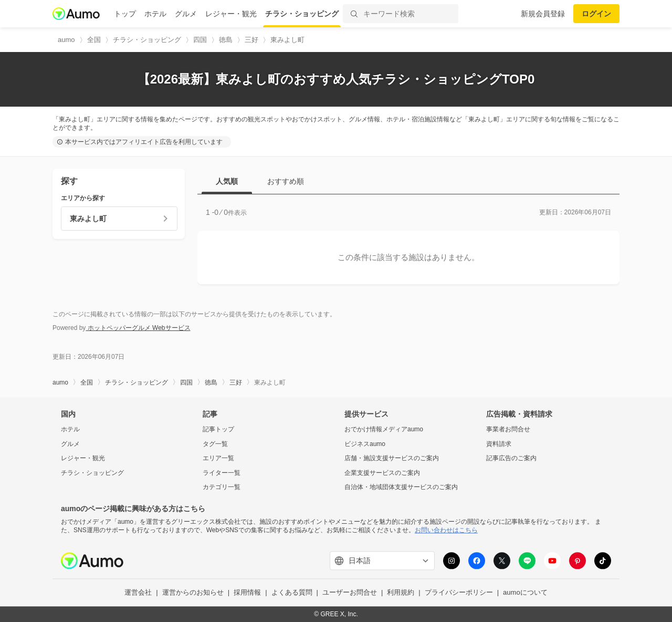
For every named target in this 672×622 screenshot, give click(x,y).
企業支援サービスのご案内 (382, 473)
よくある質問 (292, 593)
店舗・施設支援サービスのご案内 (392, 459)
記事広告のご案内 (511, 459)
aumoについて (525, 593)
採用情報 (247, 593)
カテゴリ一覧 (222, 488)
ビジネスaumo (365, 444)
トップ (125, 14)
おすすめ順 (286, 181)
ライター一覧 (222, 473)
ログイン (596, 14)
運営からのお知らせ (193, 593)
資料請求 (499, 444)
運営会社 (138, 593)
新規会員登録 (543, 14)
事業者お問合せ (508, 429)
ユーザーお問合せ (350, 593)
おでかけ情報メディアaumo (384, 429)
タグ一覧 (215, 444)
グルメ (186, 14)
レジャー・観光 (231, 14)
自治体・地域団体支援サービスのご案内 (401, 488)
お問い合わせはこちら (446, 530)
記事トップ (218, 429)
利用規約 (401, 593)
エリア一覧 (218, 459)
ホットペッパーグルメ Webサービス (138, 328)
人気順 (227, 181)
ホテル (155, 14)
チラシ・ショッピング (302, 14)
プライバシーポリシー (459, 593)
